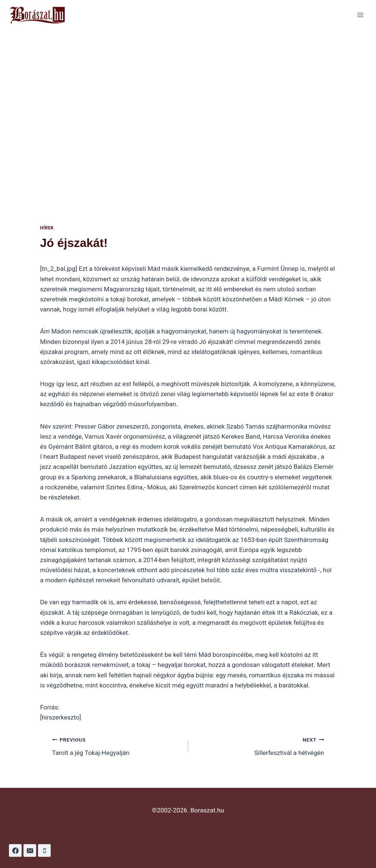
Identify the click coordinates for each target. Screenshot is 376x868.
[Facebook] (15, 850)
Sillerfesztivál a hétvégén (259, 745)
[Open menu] (360, 15)
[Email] (30, 850)
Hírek (47, 228)
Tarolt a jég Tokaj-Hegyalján (117, 745)
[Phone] (44, 850)
